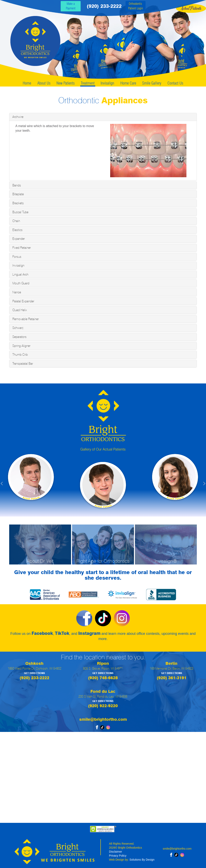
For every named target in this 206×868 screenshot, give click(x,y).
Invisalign (107, 83)
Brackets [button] (18, 203)
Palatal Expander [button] (23, 301)
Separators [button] (19, 337)
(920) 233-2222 (104, 6)
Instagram (89, 633)
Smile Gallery (152, 83)
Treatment (88, 83)
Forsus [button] (17, 257)
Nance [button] (17, 292)
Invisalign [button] (18, 265)
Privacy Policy (118, 856)
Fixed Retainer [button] (22, 248)
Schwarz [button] (18, 328)
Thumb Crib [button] (20, 355)
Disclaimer (115, 852)
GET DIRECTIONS (34, 673)
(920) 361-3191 (172, 678)
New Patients (66, 83)
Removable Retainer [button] (26, 319)
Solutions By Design (142, 860)
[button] (15, 482)
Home (27, 83)
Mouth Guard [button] (21, 283)
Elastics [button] (17, 230)
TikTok (62, 633)
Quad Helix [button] (20, 310)
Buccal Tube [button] (20, 212)
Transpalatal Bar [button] (23, 364)
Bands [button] (17, 185)
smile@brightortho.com (103, 719)
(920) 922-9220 (103, 706)
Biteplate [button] (18, 194)
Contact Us (175, 83)
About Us (44, 83)
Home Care (128, 83)
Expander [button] (19, 239)
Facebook (42, 633)
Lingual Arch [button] (20, 274)
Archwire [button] (18, 117)
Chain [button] (16, 221)
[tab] (103, 117)
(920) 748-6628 (103, 678)
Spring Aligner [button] (21, 346)
